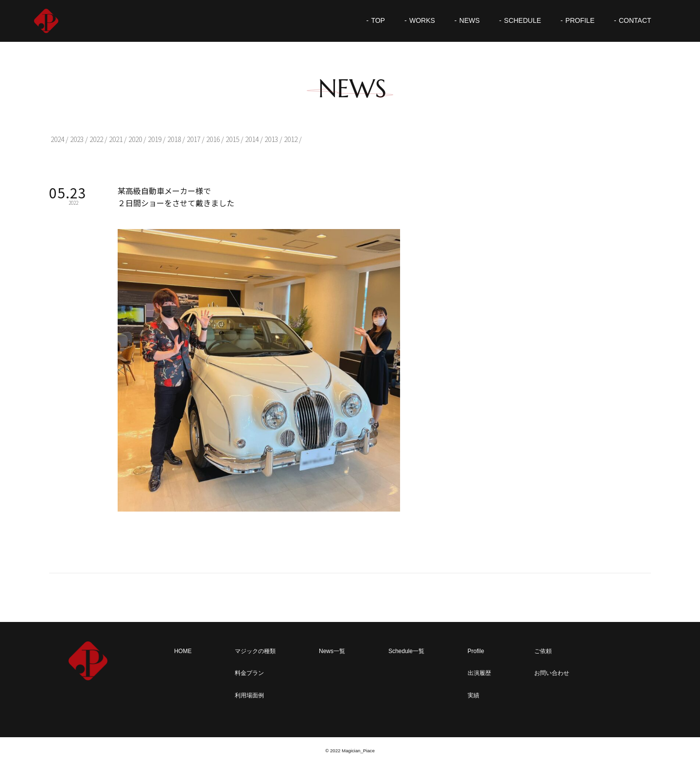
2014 (252, 139)
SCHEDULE (523, 20)
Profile (476, 651)
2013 (271, 139)
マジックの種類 (255, 651)
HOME (183, 651)
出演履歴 (479, 673)
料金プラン (249, 673)
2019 (155, 139)
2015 (232, 139)
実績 (473, 695)
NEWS (470, 20)
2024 (57, 139)
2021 (116, 139)
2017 (193, 139)
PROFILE (580, 20)
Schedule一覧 (406, 651)
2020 (135, 139)
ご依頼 (543, 651)
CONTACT (635, 20)
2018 (174, 139)
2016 (213, 139)
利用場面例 (249, 695)
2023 (77, 139)
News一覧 (332, 651)
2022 (96, 139)
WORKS (422, 20)
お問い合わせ (552, 673)
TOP (378, 20)
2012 (291, 139)
